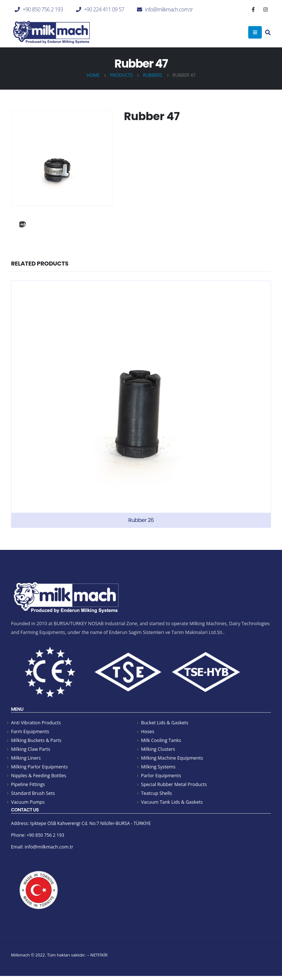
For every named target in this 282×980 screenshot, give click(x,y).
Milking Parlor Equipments (39, 768)
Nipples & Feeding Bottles (39, 777)
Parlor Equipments (161, 777)
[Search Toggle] (268, 33)
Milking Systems (158, 768)
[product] (141, 404)
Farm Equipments (30, 732)
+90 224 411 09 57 (104, 9)
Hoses (148, 732)
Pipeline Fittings (28, 786)
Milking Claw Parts (31, 750)
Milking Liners (26, 759)
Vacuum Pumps (28, 804)
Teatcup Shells (156, 795)
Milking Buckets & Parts (36, 741)
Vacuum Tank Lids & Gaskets (172, 804)
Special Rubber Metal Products (174, 786)
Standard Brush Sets (33, 795)
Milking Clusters (158, 750)
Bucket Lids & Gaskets (165, 723)
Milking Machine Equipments (172, 759)
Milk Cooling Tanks (161, 741)
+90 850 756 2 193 (43, 9)
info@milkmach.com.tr (169, 9)
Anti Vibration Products (36, 723)
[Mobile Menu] (255, 32)
